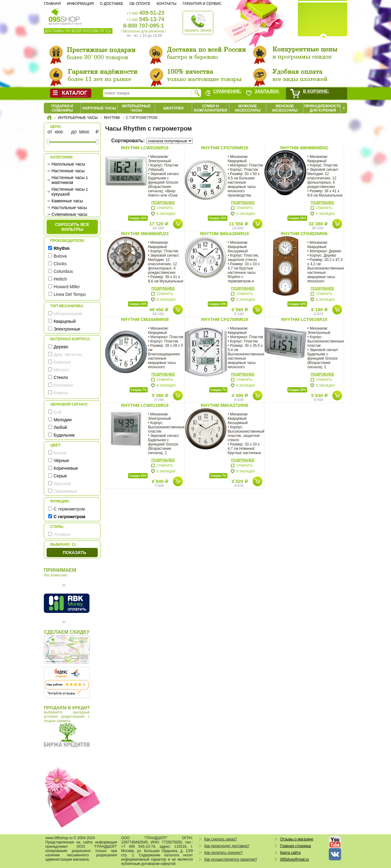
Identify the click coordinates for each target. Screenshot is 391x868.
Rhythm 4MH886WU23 (145, 234)
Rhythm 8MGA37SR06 (224, 405)
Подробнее (163, 203)
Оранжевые (65, 491)
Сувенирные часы (69, 214)
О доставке (112, 4)
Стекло (61, 377)
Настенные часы (68, 171)
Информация (80, 4)
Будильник (64, 435)
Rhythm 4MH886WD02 (304, 148)
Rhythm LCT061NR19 (304, 319)
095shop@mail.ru (294, 859)
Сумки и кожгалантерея (211, 108)
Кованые (62, 362)
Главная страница (296, 846)
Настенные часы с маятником (70, 180)
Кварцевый (65, 321)
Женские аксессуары (285, 108)
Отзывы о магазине (297, 839)
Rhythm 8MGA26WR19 (224, 234)
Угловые (62, 534)
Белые (60, 453)
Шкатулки (173, 108)
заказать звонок (198, 23)
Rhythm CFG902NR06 (304, 234)
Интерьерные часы (136, 108)
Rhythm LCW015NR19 (145, 148)
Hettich (60, 279)
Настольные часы (69, 208)
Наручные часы (99, 108)
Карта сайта (290, 853)
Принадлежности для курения (323, 108)
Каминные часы (67, 201)
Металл (61, 370)
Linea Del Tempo (70, 294)
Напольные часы (68, 164)
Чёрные (61, 461)
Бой (57, 412)
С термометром (69, 509)
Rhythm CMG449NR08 (145, 319)
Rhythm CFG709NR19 (224, 148)
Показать (74, 553)
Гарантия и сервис (202, 4)
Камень (61, 393)
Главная (52, 4)
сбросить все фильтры (72, 227)
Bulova (60, 256)
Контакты (167, 4)
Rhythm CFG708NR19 (224, 319)
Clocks (60, 264)
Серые (60, 476)
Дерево (61, 347)
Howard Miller (67, 287)
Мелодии (63, 420)
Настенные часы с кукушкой (70, 192)
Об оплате (140, 4)
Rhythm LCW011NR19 (145, 405)
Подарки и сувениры (62, 108)
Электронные (67, 329)
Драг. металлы (68, 354)
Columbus (63, 271)
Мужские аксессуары (248, 108)
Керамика (63, 385)
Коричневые (66, 468)
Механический (68, 314)
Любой (60, 427)
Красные (62, 484)
